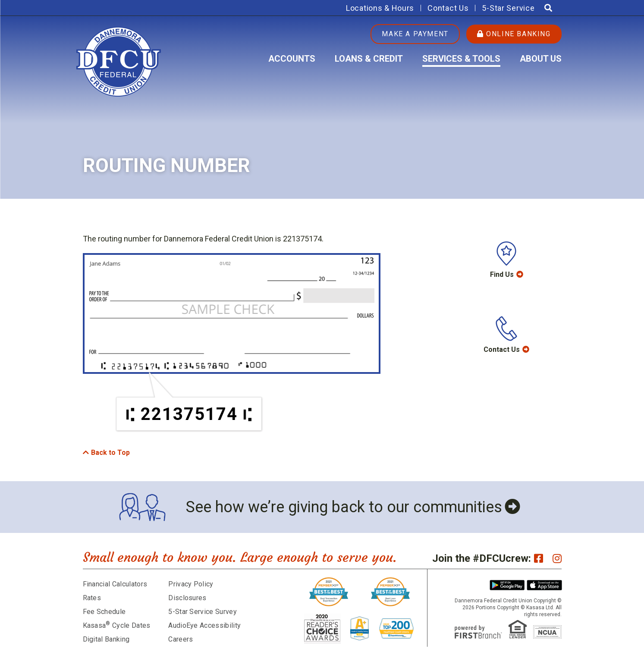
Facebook (539, 558)
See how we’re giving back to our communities (344, 507)
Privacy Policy (191, 584)
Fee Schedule (104, 612)
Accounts (292, 59)
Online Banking (514, 34)
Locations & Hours (380, 8)
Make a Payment (415, 34)
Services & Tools (461, 59)
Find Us (502, 274)
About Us (541, 59)
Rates (92, 598)
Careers (181, 639)
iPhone (544, 585)
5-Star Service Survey (203, 612)
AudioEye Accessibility (204, 625)
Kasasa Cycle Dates (117, 625)
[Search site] (548, 8)
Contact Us (448, 8)
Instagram (557, 558)
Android (507, 585)
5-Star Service (508, 8)
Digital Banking (106, 639)
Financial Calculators (115, 584)
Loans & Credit (369, 59)
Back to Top (110, 453)
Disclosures (187, 598)
